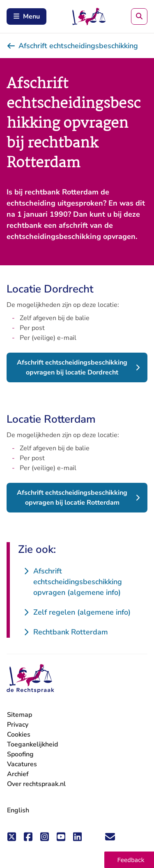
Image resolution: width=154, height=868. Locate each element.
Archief (18, 774)
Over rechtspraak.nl (36, 784)
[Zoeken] (139, 16)
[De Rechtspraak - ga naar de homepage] (30, 679)
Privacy (18, 725)
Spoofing (20, 754)
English (18, 810)
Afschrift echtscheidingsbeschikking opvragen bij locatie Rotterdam (72, 498)
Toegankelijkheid (32, 744)
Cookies (19, 735)
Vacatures (22, 764)
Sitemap (20, 715)
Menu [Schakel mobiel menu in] (26, 16)
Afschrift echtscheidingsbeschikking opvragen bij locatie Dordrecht (72, 367)
